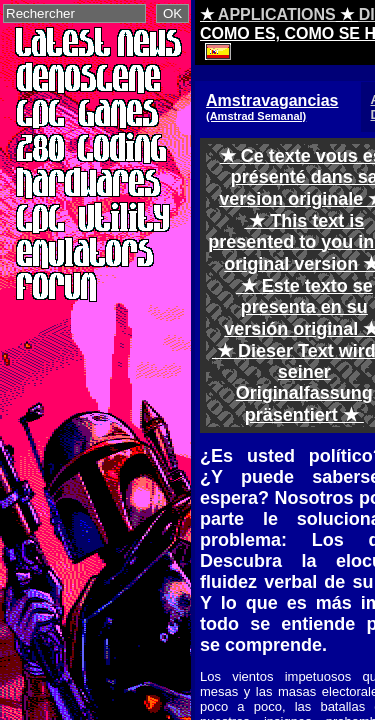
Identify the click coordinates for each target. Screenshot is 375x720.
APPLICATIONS (277, 14)
